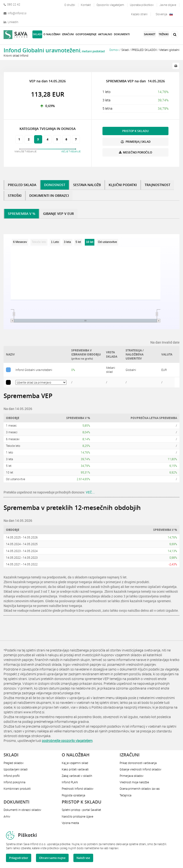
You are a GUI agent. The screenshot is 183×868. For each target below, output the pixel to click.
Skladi (125, 50)
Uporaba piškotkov (142, 5)
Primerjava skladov (132, 776)
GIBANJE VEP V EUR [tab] (58, 214)
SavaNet (150, 34)
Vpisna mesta (70, 823)
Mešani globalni (169, 50)
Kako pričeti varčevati (75, 769)
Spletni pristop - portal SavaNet (81, 810)
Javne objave (168, 5)
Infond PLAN (70, 782)
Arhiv (7, 816)
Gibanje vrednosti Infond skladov (140, 769)
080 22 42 (12, 4)
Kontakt (86, 5)
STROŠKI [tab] (15, 195)
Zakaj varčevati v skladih (77, 776)
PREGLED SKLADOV (144, 50)
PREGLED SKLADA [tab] (22, 185)
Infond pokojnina (14, 782)
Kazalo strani (139, 14)
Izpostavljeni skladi (16, 769)
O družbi (70, 5)
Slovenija (164, 14)
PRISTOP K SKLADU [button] (135, 131)
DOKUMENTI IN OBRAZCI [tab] (49, 195)
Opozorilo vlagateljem (110, 5)
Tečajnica (125, 795)
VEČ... (90, 492)
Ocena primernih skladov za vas (140, 789)
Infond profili (12, 776)
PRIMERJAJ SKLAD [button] (136, 142)
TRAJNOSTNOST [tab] (158, 185)
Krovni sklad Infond (16, 55)
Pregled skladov (14, 763)
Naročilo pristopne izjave (77, 816)
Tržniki (164, 34)
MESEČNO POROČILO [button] (135, 152)
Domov (114, 50)
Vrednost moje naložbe (134, 782)
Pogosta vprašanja (73, 795)
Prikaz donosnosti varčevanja (138, 763)
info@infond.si (15, 13)
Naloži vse (83, 858)
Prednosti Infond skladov (78, 789)
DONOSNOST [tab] (55, 185)
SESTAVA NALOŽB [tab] (87, 185)
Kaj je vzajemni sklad (75, 763)
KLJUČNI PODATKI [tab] (123, 185)
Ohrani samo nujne (52, 858)
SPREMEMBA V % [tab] (22, 214)
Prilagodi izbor (19, 858)
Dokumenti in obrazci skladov (22, 810)
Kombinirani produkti (17, 789)
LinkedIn (11, 22)
